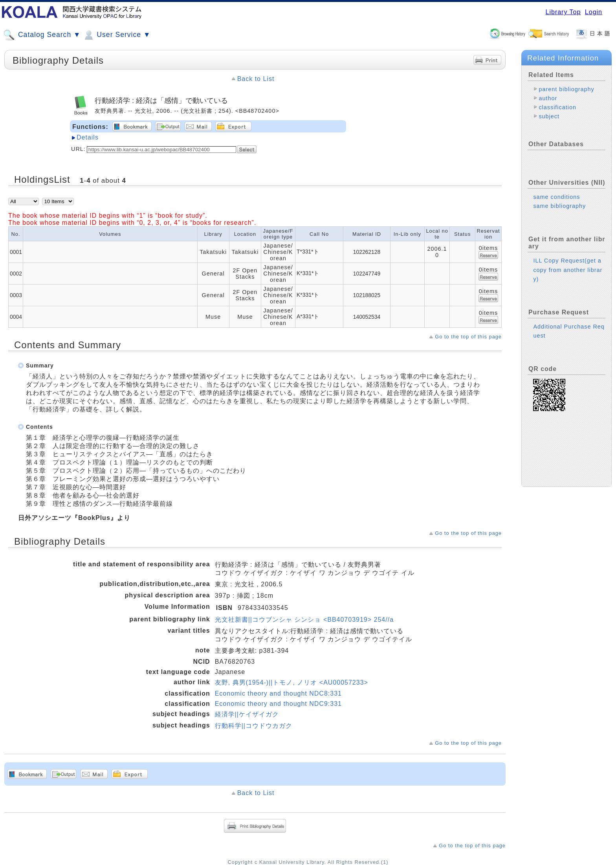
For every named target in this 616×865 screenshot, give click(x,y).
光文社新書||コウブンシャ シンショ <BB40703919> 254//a (304, 620)
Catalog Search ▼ (42, 35)
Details (88, 137)
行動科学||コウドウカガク (254, 726)
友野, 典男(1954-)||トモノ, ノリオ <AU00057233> (291, 682)
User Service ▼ (116, 35)
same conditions (556, 197)
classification (557, 107)
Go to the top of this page (468, 337)
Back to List (256, 79)
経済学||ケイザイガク (247, 714)
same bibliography (559, 206)
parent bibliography (566, 89)
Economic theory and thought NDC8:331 (278, 693)
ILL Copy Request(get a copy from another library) (568, 270)
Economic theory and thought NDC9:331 (278, 704)
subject (549, 116)
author (548, 98)
